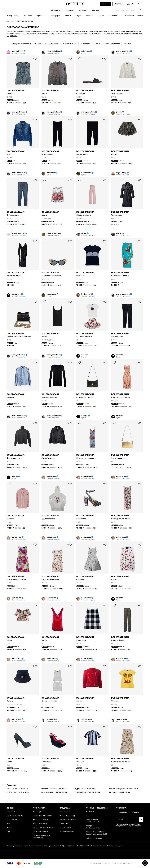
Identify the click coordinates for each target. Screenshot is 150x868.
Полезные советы (40, 832)
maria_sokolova (53, 51)
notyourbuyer (17, 51)
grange (84, 416)
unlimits (85, 355)
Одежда (90, 16)
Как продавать (65, 812)
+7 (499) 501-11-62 (93, 828)
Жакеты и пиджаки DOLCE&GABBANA (126, 789)
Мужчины (69, 10)
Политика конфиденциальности (124, 863)
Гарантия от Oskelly (15, 816)
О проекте (11, 812)
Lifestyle (96, 10)
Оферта (107, 863)
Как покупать (38, 812)
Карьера (10, 832)
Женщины (55, 10)
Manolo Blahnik (93, 846)
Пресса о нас (12, 820)
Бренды (40, 16)
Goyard (56, 846)
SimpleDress (52, 719)
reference (86, 51)
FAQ (88, 816)
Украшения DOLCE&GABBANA (54, 792)
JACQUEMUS (64, 846)
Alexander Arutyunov (107, 846)
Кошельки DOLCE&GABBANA (88, 792)
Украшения (114, 16)
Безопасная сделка (41, 820)
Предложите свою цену (43, 828)
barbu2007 (86, 294)
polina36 (120, 112)
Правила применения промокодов (42, 837)
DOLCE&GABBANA (16, 91)
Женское (11, 21)
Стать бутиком (65, 828)
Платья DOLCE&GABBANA (18, 792)
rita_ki (119, 233)
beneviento (86, 173)
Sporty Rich (120, 846)
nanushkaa (51, 476)
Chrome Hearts (34, 846)
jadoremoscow (18, 233)
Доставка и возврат (41, 824)
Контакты (90, 812)
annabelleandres (54, 233)
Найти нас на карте (94, 838)
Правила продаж (97, 863)
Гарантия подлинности (43, 816)
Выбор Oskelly (13, 16)
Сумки (102, 16)
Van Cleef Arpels (46, 846)
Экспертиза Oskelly (67, 816)
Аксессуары (54, 16)
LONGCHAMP (81, 846)
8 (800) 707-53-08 (93, 822)
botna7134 (16, 294)
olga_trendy (121, 173)
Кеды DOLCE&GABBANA (120, 792)
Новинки (28, 16)
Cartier (73, 846)
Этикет (9, 828)
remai (84, 233)
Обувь (78, 16)
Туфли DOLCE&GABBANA (86, 789)
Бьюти (68, 16)
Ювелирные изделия (134, 16)
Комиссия (64, 824)
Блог (9, 824)
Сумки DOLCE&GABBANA (17, 789)
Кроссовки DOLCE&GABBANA (54, 789)
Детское (83, 10)
